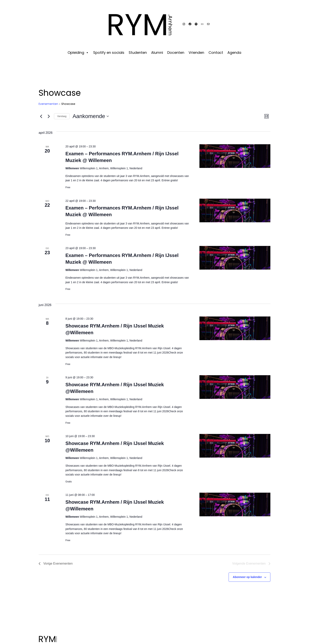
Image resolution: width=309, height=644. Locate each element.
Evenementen (48, 104)
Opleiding (78, 52)
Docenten (176, 52)
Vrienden (196, 52)
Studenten (138, 52)
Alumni (157, 52)
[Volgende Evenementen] (49, 116)
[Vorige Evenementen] (41, 116)
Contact (216, 52)
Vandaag (62, 116)
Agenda (234, 52)
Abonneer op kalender (247, 577)
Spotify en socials (109, 52)
